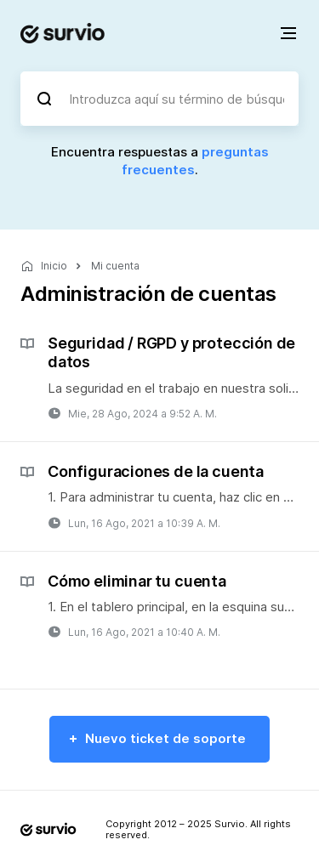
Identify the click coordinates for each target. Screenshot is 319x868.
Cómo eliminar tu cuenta (137, 581)
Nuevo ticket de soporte (165, 738)
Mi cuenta (115, 266)
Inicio (54, 266)
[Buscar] (44, 99)
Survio (230, 824)
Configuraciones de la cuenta (156, 471)
